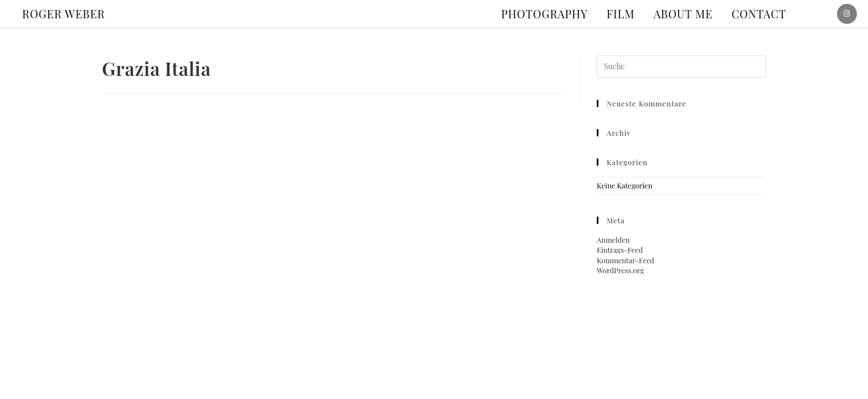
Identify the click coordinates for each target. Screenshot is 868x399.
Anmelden (613, 240)
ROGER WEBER (64, 14)
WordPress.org (620, 270)
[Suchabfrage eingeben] (681, 66)
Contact (759, 14)
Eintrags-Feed (620, 250)
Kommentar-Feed (626, 260)
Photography (544, 14)
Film (621, 14)
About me (683, 14)
